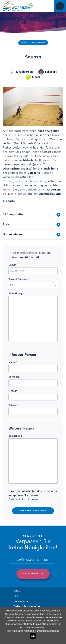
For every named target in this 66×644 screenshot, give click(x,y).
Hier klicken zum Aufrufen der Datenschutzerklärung (33, 631)
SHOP (18, 596)
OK (33, 636)
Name (13, 363)
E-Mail (13, 391)
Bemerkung (15, 294)
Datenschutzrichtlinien (23, 500)
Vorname (14, 377)
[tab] (33, 215)
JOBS (17, 591)
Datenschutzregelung (28, 607)
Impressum (21, 601)
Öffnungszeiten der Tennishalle (23, 181)
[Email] (32, 560)
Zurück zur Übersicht (33, 43)
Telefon (13, 406)
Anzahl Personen (19, 279)
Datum (13, 265)
